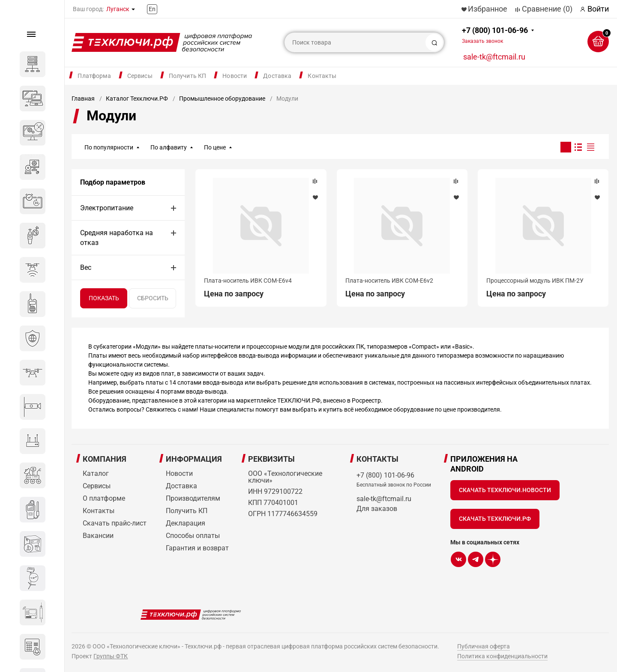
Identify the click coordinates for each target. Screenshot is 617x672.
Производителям (193, 498)
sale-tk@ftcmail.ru (494, 57)
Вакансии (98, 536)
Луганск (118, 9)
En (152, 9)
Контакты (322, 76)
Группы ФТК (111, 656)
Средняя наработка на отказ (117, 238)
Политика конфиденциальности (502, 656)
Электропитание (107, 208)
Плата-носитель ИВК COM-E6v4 (248, 281)
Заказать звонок (482, 41)
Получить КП (188, 76)
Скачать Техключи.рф (495, 519)
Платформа (94, 76)
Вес (86, 267)
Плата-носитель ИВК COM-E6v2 (389, 281)
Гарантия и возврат (197, 548)
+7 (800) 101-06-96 (495, 35)
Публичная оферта (484, 646)
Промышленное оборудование (222, 99)
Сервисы (140, 76)
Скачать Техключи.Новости (505, 490)
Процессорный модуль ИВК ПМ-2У (535, 281)
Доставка (277, 76)
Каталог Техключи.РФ (137, 99)
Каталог (96, 473)
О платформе (104, 498)
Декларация (186, 523)
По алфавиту (169, 147)
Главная (83, 99)
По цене (215, 147)
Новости (235, 76)
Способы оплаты (193, 536)
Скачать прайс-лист (115, 523)
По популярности (109, 147)
